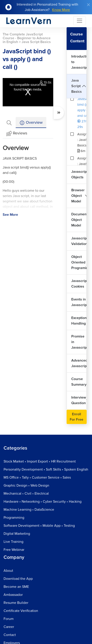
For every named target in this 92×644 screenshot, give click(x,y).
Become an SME (16, 587)
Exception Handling (79, 321)
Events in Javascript (79, 302)
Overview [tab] (31, 123)
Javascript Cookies (79, 284)
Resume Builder (16, 603)
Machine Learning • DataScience (29, 510)
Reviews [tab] (17, 133)
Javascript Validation (79, 241)
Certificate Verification (21, 611)
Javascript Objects (79, 174)
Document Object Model (79, 220)
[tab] (9, 122)
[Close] (88, 5)
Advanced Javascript (79, 363)
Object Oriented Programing (79, 262)
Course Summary (79, 382)
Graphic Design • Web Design (26, 486)
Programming (14, 518)
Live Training (13, 542)
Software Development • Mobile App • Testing (39, 526)
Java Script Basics (77, 86)
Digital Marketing (17, 534)
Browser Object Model (78, 196)
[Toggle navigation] (80, 21)
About (8, 571)
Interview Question (79, 400)
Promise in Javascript (79, 342)
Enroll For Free (77, 417)
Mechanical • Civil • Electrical (26, 494)
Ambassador (13, 595)
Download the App (18, 579)
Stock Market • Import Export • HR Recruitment (40, 461)
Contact (10, 635)
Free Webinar (14, 550)
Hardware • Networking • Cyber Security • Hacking (43, 502)
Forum (9, 619)
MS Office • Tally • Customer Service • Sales (37, 477)
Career (9, 627)
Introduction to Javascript (79, 62)
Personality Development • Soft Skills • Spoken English (46, 469)
